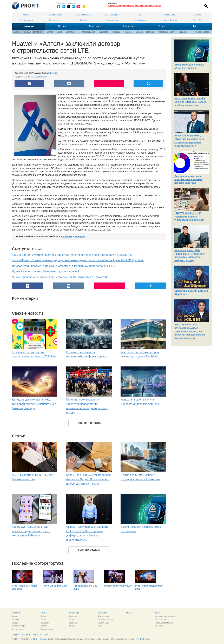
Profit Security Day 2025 (118, 586)
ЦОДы (141, 15)
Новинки (150, 32)
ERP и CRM (169, 15)
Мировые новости (166, 32)
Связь (27, 32)
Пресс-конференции (164, 622)
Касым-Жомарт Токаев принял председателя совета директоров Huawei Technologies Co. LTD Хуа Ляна (78, 260)
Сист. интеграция (105, 619)
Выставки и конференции (166, 616)
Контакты (37, 635)
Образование (89, 32)
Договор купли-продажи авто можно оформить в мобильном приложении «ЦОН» (63, 266)
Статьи (62, 26)
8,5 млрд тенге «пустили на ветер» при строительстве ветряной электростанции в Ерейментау (72, 255)
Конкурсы (73, 622)
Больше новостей (89, 423)
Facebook (66, 236)
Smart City (198, 20)
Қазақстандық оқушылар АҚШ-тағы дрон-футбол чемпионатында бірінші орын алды (34, 404)
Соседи (139, 32)
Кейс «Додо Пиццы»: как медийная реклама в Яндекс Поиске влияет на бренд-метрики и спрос (89, 479)
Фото (195, 26)
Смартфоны (55, 20)
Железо (50, 32)
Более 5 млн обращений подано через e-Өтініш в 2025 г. (135, 5)
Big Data (83, 20)
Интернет (38, 32)
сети (107, 622)
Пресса (162, 26)
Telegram (80, 236)
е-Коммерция (141, 20)
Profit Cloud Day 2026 (55, 586)
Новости (29, 26)
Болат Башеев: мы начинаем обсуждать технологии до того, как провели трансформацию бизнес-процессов (190, 331)
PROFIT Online (39, 639)
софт (23, 626)
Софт (59, 32)
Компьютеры (103, 616)
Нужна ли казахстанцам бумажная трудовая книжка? (46, 271)
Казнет (26, 15)
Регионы (128, 32)
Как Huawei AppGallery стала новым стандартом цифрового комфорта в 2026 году (31, 531)
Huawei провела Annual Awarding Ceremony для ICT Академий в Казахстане (60, 277)
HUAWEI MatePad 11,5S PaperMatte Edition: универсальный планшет (189, 217)
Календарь (95, 26)
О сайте (16, 635)
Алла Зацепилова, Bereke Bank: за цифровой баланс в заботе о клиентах (190, 102)
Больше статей (89, 550)
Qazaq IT (183, 32)
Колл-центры (112, 20)
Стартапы (198, 15)
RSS (47, 635)
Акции (72, 626)
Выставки (73, 616)
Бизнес (17, 32)
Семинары (74, 619)
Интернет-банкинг (169, 20)
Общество (103, 32)
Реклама (26, 635)
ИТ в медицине (112, 15)
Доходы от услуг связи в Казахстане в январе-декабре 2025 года (188, 179)
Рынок (43, 619)
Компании (129, 26)
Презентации (160, 619)
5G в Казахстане (83, 15)
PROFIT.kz (144, 639)
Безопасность (26, 20)
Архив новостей (203, 32)
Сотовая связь (55, 15)
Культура (116, 32)
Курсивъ (54, 73)
